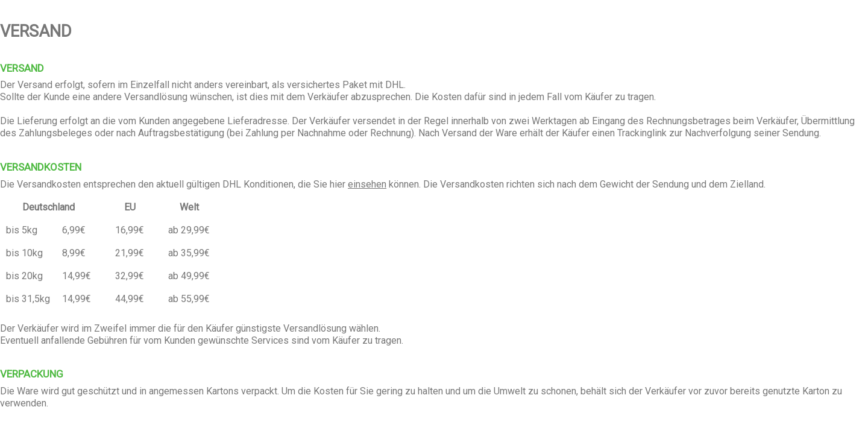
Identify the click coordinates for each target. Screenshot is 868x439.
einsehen (367, 184)
